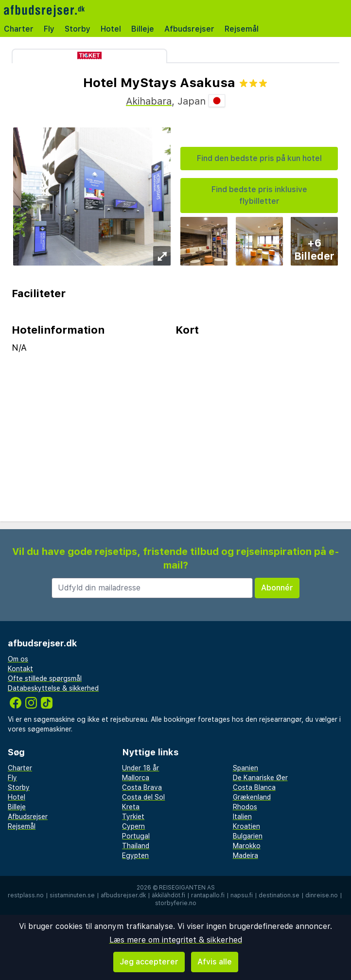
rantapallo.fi (208, 895)
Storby (78, 29)
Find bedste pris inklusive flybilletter (259, 195)
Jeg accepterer (149, 962)
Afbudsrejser (189, 29)
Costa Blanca (254, 787)
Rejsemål (242, 29)
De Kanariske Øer (260, 778)
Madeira (246, 855)
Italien (242, 817)
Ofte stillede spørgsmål (45, 678)
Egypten (135, 855)
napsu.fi (242, 895)
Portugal (136, 836)
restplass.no (26, 895)
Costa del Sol (143, 797)
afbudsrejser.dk (123, 895)
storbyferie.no (176, 903)
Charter (19, 29)
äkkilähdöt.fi (168, 895)
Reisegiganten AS (187, 888)
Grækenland (252, 797)
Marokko (247, 846)
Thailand (136, 846)
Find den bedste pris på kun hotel (259, 158)
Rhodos (245, 807)
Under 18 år (140, 768)
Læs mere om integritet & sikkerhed (176, 940)
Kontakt (20, 669)
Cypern (133, 826)
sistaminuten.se (72, 895)
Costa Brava (142, 787)
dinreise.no (322, 895)
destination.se (279, 895)
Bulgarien (248, 836)
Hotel (111, 29)
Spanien (246, 768)
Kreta (131, 807)
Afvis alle (215, 962)
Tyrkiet (133, 817)
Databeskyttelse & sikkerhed (53, 688)
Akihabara (149, 101)
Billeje (143, 29)
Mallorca (136, 778)
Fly (49, 29)
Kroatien (246, 826)
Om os (18, 659)
